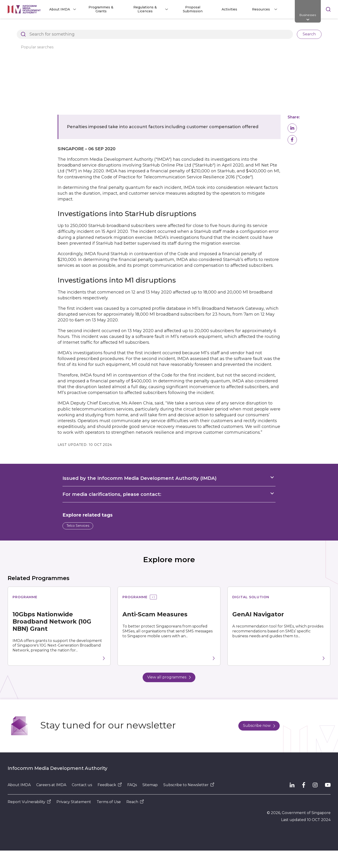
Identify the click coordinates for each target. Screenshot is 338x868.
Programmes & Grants (101, 9)
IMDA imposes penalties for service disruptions (219, 27)
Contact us (82, 785)
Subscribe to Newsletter (189, 785)
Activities (229, 9)
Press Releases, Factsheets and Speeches (134, 27)
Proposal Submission (193, 9)
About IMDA (19, 785)
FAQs (132, 785)
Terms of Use (109, 802)
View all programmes (169, 677)
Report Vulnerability (29, 802)
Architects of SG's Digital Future (34, 27)
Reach (135, 802)
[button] (292, 128)
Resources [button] (261, 9)
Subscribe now (259, 726)
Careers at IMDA (51, 785)
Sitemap (150, 785)
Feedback (110, 785)
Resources (80, 27)
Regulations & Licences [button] (145, 9)
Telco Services (78, 526)
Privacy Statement (74, 802)
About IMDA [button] (60, 9)
